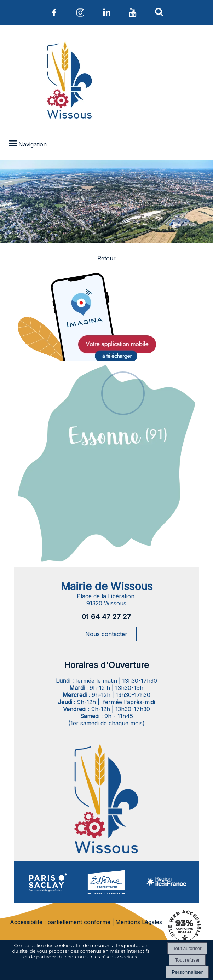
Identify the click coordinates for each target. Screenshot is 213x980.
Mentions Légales (139, 922)
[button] (159, 12)
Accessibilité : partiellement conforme (60, 922)
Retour (106, 258)
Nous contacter (106, 634)
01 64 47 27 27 (106, 617)
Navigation (33, 144)
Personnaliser (187, 972)
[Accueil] (68, 82)
